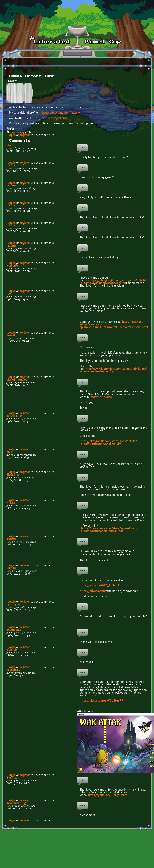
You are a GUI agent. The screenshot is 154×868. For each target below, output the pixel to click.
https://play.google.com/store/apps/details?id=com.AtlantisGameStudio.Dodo (109, 530)
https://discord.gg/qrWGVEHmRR (101, 701)
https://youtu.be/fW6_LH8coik (100, 586)
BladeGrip (13, 475)
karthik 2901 (14, 416)
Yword (11, 336)
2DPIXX (11, 568)
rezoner (11, 186)
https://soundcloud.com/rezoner (60, 113)
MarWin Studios (17, 380)
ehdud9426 (14, 630)
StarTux (12, 778)
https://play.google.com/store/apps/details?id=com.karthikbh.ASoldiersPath (108, 443)
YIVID (10, 452)
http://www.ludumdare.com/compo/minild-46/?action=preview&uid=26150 (113, 370)
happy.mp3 (17, 133)
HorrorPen (13, 266)
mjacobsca (13, 670)
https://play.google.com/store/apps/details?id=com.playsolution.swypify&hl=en (113, 282)
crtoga (11, 166)
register (25, 135)
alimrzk (11, 539)
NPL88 (11, 503)
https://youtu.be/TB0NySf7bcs (108, 795)
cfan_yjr (12, 650)
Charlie (11, 146)
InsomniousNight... (18, 803)
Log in (12, 135)
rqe (9, 294)
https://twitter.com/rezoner (50, 118)
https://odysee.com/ (93, 591)
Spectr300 (13, 605)
